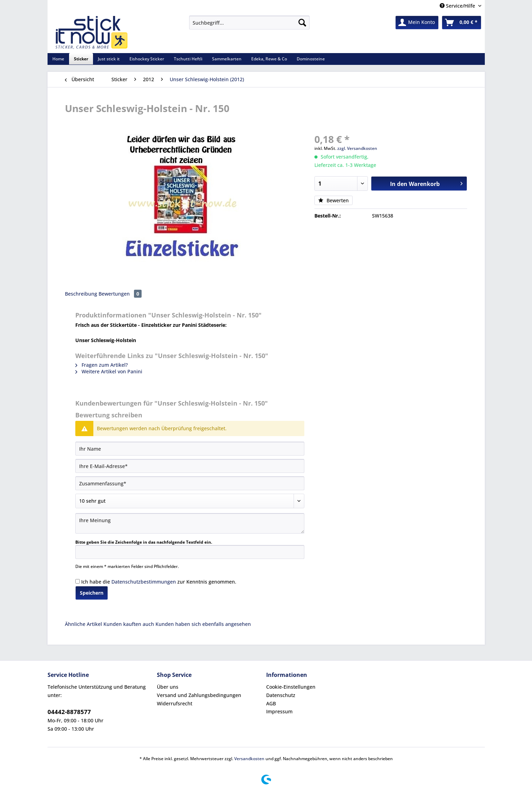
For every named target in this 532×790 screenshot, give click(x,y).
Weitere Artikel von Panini (109, 371)
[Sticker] (81, 59)
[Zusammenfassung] (190, 483)
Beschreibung (81, 294)
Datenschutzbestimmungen (144, 582)
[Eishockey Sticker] (147, 59)
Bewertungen (120, 294)
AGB (271, 703)
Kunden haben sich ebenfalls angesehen (203, 624)
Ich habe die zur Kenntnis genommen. (159, 582)
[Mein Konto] (417, 23)
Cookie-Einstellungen (291, 687)
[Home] (58, 59)
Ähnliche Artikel (83, 624)
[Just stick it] (109, 59)
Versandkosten (249, 759)
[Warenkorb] (462, 23)
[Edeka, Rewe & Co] (269, 59)
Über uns (168, 687)
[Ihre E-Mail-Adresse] (190, 466)
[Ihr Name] (190, 449)
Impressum (279, 711)
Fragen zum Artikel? (102, 365)
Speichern (92, 593)
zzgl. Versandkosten (357, 148)
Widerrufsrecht (175, 703)
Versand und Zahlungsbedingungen (199, 695)
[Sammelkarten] (227, 59)
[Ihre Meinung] (190, 523)
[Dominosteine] (311, 59)
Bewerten (333, 200)
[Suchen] (302, 23)
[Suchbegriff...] (249, 23)
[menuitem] (249, 26)
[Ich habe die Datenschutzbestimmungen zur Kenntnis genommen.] (78, 581)
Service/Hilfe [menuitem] (458, 6)
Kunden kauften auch (129, 624)
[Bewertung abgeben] (190, 501)
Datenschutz (281, 695)
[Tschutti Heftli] (188, 59)
